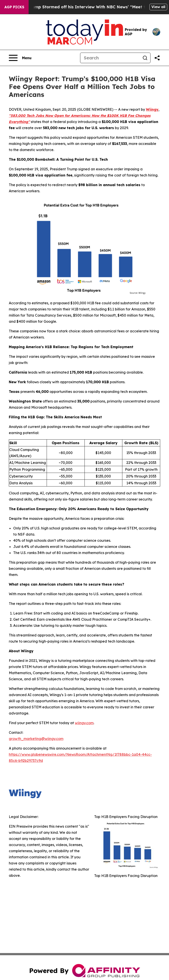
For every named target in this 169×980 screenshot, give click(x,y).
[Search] (110, 58)
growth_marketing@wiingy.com (36, 739)
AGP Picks (14, 7)
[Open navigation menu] (20, 58)
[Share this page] (157, 58)
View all (158, 7)
